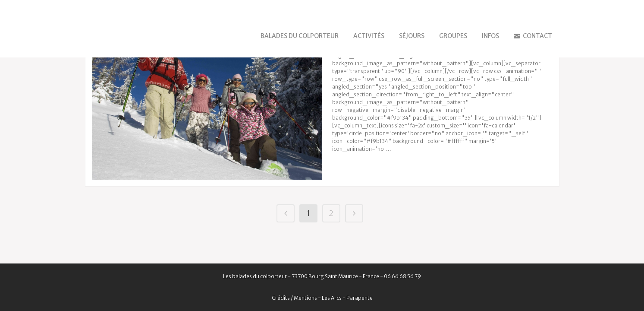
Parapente (360, 298)
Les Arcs (332, 298)
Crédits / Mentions (294, 298)
